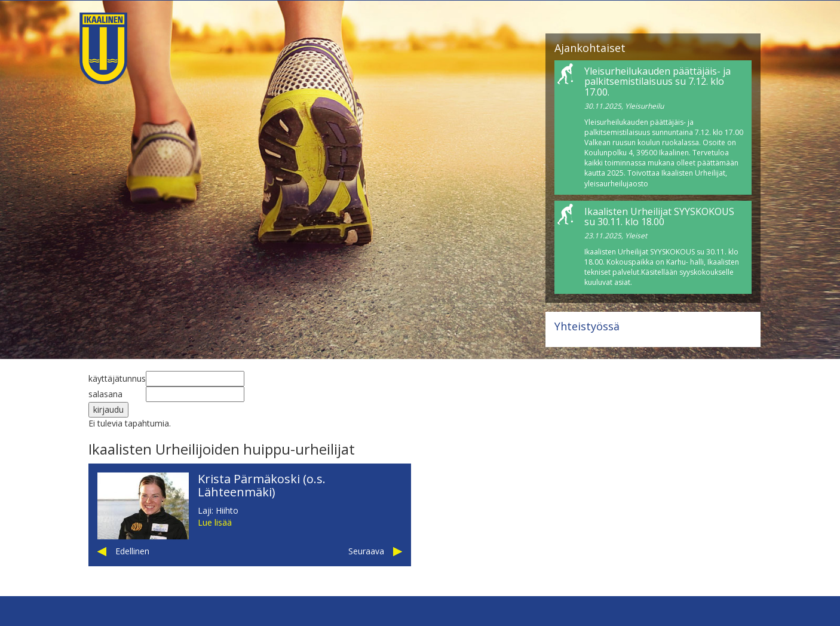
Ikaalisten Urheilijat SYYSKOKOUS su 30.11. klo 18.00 (659, 217)
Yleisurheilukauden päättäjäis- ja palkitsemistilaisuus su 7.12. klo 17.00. (657, 82)
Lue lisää (215, 522)
